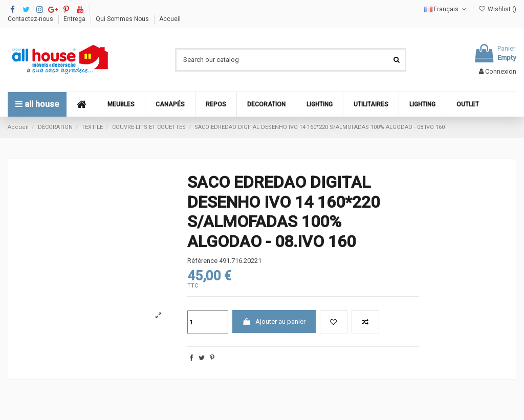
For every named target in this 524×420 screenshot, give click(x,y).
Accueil (170, 19)
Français (446, 9)
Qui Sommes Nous (123, 19)
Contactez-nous (31, 19)
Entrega (75, 19)
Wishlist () (497, 9)
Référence (202, 261)
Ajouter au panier (274, 322)
